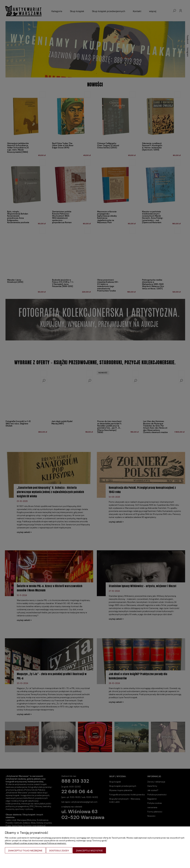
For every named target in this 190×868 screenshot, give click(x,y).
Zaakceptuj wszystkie (89, 851)
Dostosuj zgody (59, 851)
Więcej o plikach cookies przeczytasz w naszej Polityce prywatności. (36, 843)
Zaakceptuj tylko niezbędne (25, 851)
